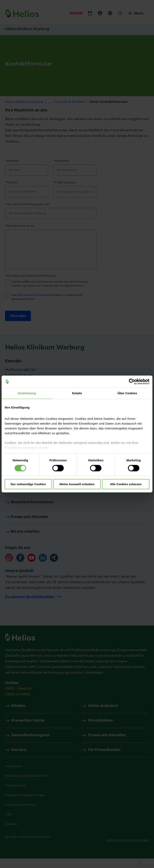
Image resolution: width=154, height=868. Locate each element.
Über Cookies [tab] (127, 393)
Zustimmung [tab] (27, 393)
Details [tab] (77, 393)
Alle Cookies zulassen (126, 484)
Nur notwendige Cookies (28, 484)
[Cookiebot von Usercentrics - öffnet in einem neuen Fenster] (132, 382)
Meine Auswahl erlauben (77, 484)
